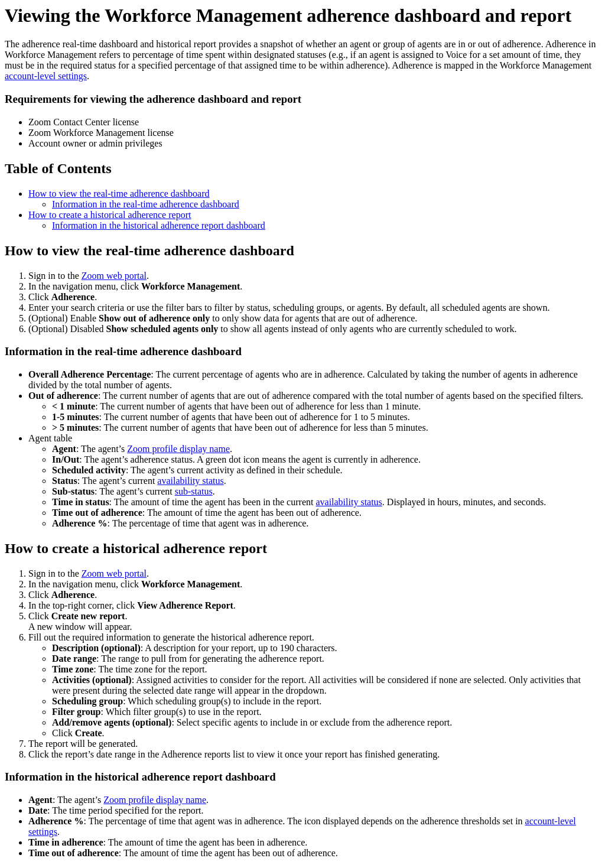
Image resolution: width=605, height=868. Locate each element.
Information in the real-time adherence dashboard (146, 204)
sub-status (194, 491)
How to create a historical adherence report (110, 215)
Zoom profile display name (178, 449)
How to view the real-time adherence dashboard (119, 194)
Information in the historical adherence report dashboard (159, 225)
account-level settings (46, 76)
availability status (190, 481)
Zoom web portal (114, 276)
